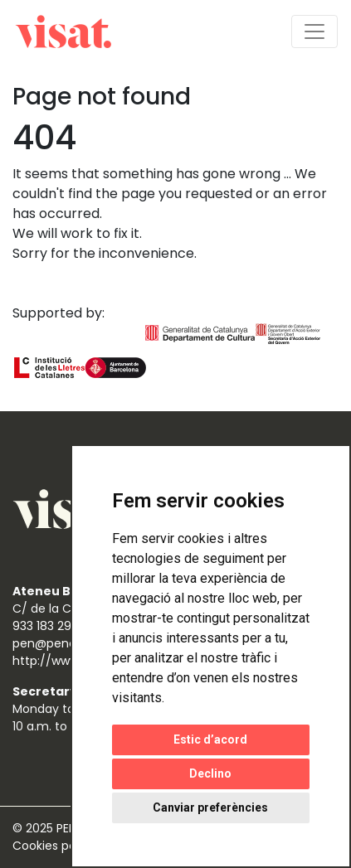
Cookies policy (56, 846)
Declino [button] (210, 773)
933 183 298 (46, 626)
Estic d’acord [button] (210, 739)
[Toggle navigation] (314, 32)
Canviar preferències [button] (210, 807)
